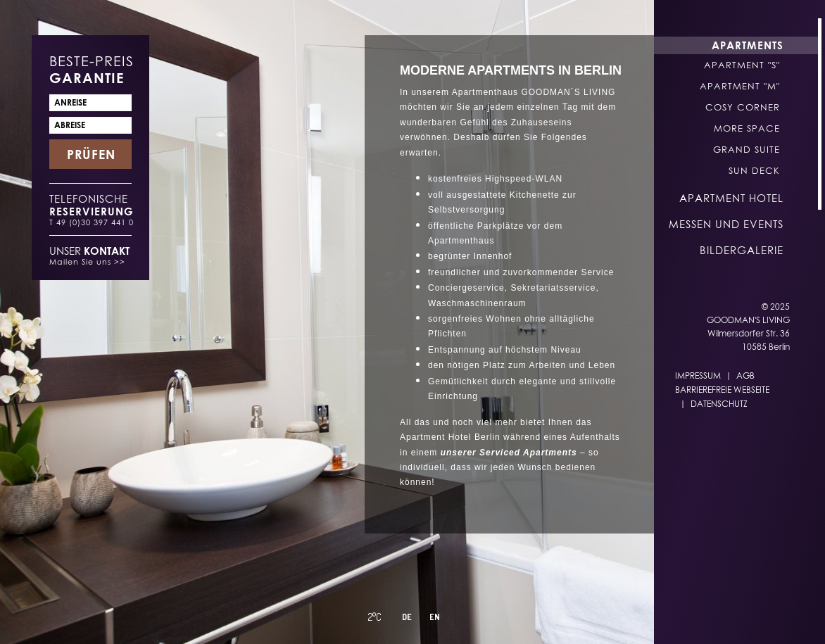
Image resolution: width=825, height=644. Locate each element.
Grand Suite (747, 149)
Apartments (748, 45)
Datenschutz (719, 404)
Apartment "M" (740, 86)
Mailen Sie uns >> (87, 261)
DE (407, 617)
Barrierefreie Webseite (722, 390)
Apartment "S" (742, 65)
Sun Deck (754, 170)
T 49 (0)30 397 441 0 (92, 222)
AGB (745, 375)
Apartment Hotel (731, 198)
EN (435, 617)
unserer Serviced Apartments (509, 453)
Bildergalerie (742, 250)
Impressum (698, 375)
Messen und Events (726, 224)
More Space (747, 128)
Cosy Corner (743, 107)
